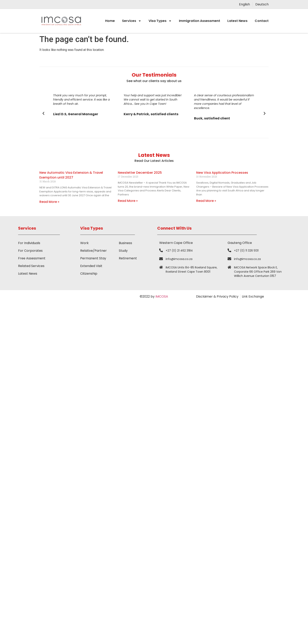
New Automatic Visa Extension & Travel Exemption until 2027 (71, 175)
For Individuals (29, 243)
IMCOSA (162, 296)
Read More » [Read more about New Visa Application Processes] (206, 201)
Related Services (31, 266)
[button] (43, 113)
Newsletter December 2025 (140, 173)
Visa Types (160, 21)
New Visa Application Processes (222, 173)
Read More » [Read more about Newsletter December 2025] (128, 201)
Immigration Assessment (200, 21)
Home (110, 21)
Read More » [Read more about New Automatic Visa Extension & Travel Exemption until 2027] (49, 202)
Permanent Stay (93, 258)
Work (84, 243)
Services (132, 21)
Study (123, 251)
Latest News (237, 21)
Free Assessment (32, 258)
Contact (262, 21)
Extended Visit (91, 266)
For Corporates (30, 251)
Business (125, 243)
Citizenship (89, 274)
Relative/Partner (93, 251)
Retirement (128, 258)
